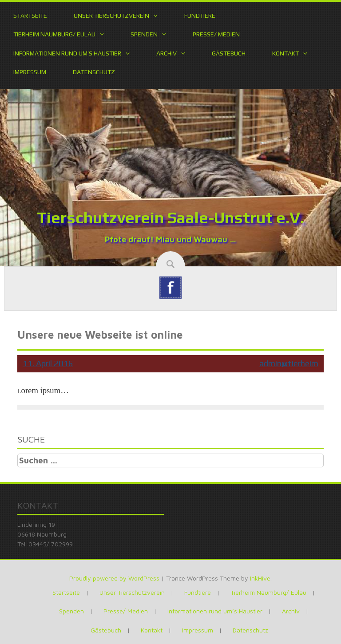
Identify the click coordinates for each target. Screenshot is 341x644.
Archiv (167, 53)
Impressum (30, 72)
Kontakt (285, 53)
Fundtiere (200, 16)
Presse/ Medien (216, 34)
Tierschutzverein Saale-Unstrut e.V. (170, 217)
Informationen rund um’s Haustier (67, 53)
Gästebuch (229, 53)
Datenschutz (94, 72)
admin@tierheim (289, 363)
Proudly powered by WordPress (114, 578)
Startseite (30, 16)
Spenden (144, 34)
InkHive (260, 578)
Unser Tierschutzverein (111, 16)
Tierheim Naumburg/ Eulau (54, 34)
